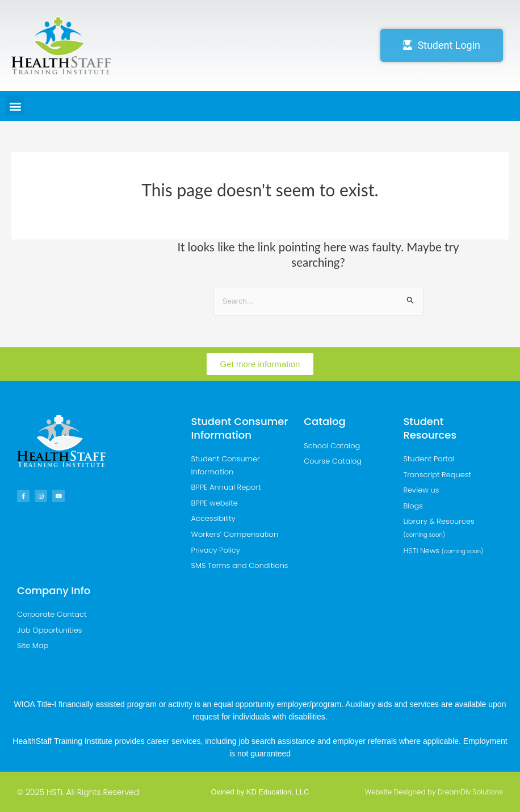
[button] (15, 106)
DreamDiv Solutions (470, 792)
